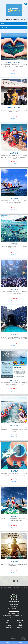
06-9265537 (16, 607)
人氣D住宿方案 (14, 198)
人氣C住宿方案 (14, 153)
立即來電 (7, 643)
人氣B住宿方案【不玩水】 (14, 108)
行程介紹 (8, 20)
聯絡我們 (20, 627)
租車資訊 (20, 623)
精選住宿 (20, 625)
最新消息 (8, 623)
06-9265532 (16, 604)
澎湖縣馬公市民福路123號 (14, 611)
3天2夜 (25, 20)
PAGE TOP (24, 639)
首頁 (5, 20)
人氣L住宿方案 (14, 516)
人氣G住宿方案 (14, 335)
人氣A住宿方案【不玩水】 (14, 62)
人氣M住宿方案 (14, 562)
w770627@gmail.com (16, 609)
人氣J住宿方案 (14, 471)
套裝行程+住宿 (20, 20)
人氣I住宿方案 (14, 426)
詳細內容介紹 (14, 73)
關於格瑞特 (20, 620)
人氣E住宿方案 (14, 244)
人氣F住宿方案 (14, 289)
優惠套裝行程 (13, 20)
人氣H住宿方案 (14, 380)
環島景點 (8, 627)
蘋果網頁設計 (14, 638)
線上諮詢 (21, 643)
